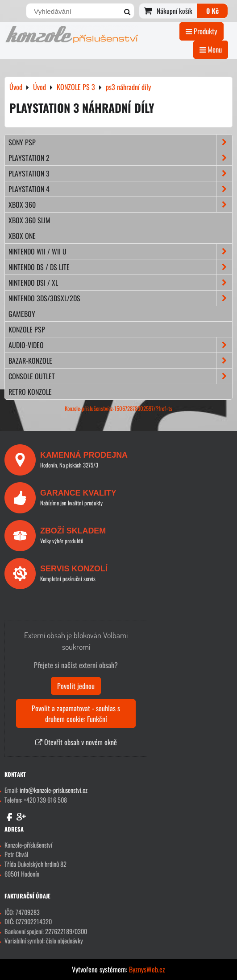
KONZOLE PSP (27, 329)
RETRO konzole (30, 392)
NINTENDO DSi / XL (120, 283)
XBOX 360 (120, 205)
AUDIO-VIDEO (120, 345)
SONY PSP (120, 142)
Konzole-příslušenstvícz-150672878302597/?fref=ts (118, 408)
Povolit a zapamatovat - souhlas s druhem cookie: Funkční (76, 713)
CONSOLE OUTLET (120, 376)
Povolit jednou (76, 686)
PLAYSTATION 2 (120, 158)
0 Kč (212, 11)
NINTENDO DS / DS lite (120, 267)
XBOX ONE (22, 236)
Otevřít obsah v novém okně (76, 742)
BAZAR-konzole (120, 361)
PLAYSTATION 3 (120, 173)
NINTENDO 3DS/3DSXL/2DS (120, 298)
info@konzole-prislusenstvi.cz (54, 790)
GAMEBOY (22, 314)
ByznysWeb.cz (147, 969)
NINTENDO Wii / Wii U (120, 251)
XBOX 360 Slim (29, 220)
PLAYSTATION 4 (120, 189)
